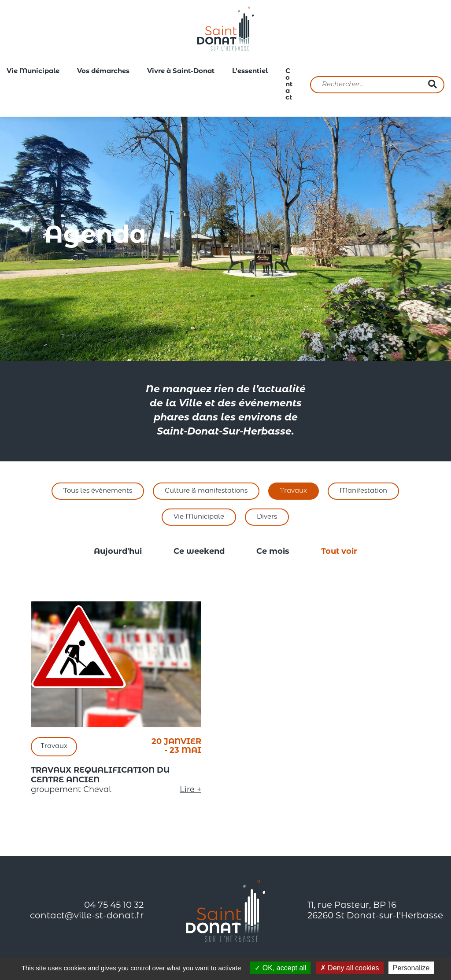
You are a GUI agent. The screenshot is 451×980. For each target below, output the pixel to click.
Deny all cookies (350, 968)
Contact (289, 85)
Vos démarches (103, 72)
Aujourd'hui (118, 552)
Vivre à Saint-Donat (181, 72)
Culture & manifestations (206, 491)
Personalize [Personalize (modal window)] (411, 968)
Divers (267, 517)
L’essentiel (250, 72)
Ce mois (273, 552)
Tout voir (339, 552)
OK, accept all (280, 968)
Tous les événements (98, 491)
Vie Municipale (33, 72)
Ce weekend (199, 552)
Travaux (294, 491)
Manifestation (363, 491)
